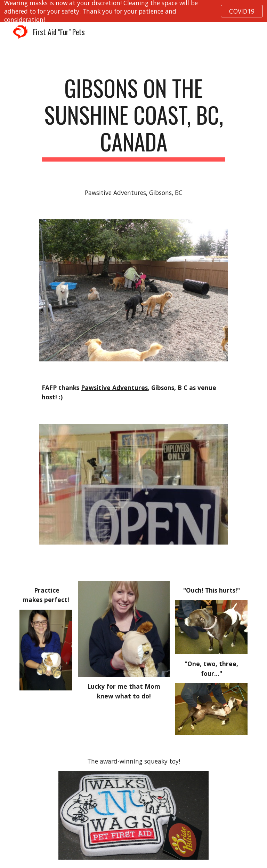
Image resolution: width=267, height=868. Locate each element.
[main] (133, 118)
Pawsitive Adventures (114, 388)
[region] (133, 11)
